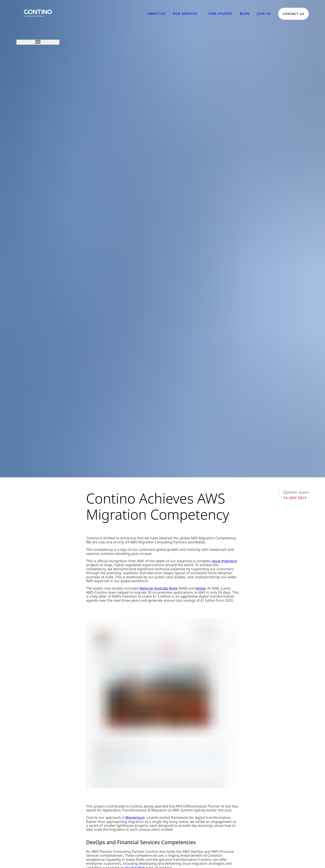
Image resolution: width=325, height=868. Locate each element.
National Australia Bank (158, 588)
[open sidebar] (38, 42)
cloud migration (224, 561)
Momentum (135, 818)
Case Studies (220, 14)
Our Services (185, 14)
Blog (245, 14)
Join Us (264, 14)
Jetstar (200, 588)
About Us (157, 14)
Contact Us (293, 14)
